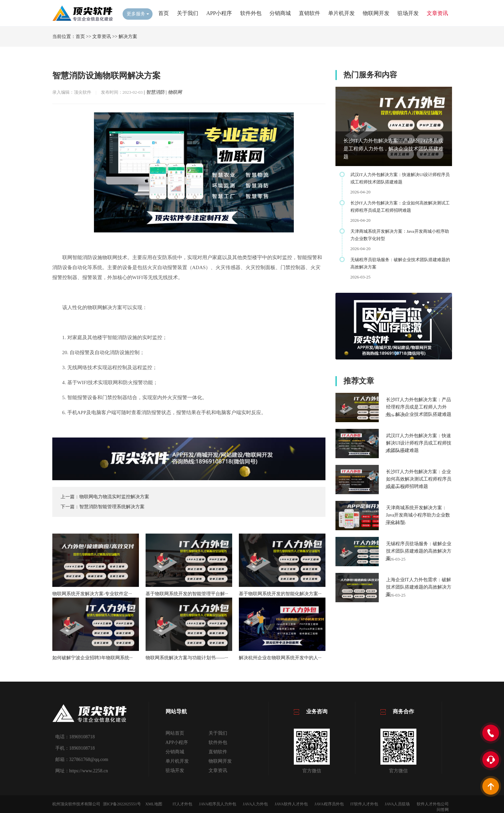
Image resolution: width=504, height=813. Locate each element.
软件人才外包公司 (433, 804)
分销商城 (280, 13)
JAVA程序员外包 (329, 804)
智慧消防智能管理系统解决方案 (112, 507)
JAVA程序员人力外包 (218, 804)
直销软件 (309, 13)
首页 (164, 13)
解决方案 (128, 37)
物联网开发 (376, 13)
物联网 (175, 92)
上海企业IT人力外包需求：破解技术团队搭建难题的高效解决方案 (419, 587)
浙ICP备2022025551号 (122, 804)
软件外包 (251, 13)
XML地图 (154, 804)
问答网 (443, 810)
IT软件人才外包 (364, 804)
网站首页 (175, 733)
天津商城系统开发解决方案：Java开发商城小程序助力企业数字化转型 (418, 515)
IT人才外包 (182, 804)
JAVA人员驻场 (397, 804)
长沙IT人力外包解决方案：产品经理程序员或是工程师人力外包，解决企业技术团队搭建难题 (393, 149)
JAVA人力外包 (255, 804)
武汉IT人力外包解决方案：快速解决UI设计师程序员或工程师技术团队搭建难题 (419, 443)
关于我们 (188, 13)
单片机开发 (341, 13)
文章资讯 (437, 13)
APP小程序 (219, 13)
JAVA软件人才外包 (291, 804)
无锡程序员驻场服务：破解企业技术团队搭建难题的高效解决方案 (419, 551)
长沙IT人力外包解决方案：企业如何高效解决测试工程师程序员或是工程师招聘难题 (419, 479)
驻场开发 (408, 13)
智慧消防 (155, 92)
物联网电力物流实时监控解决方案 (114, 497)
